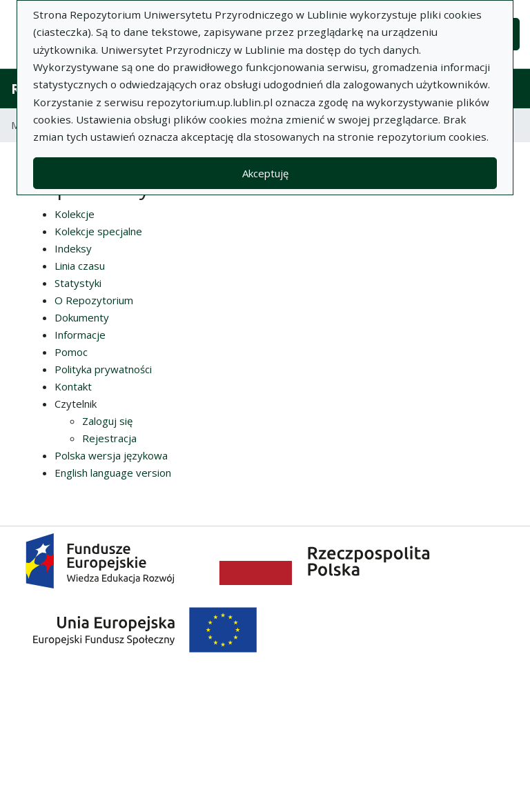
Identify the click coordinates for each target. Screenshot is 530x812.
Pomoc (71, 352)
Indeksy (73, 248)
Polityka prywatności (103, 369)
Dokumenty (82, 317)
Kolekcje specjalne (98, 231)
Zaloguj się (107, 421)
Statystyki (78, 283)
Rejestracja (109, 438)
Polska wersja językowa (111, 455)
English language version (113, 473)
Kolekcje (75, 214)
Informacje (80, 335)
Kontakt (73, 386)
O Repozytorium (94, 300)
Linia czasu (80, 266)
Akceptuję (265, 173)
